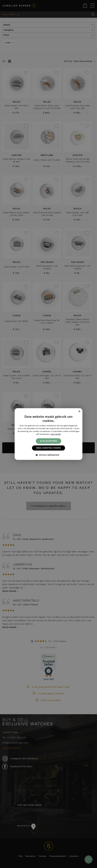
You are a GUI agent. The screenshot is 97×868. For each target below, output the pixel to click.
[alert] (48, 434)
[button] (49, 455)
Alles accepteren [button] (48, 441)
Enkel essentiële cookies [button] (48, 448)
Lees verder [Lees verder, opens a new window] (56, 434)
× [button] (79, 412)
